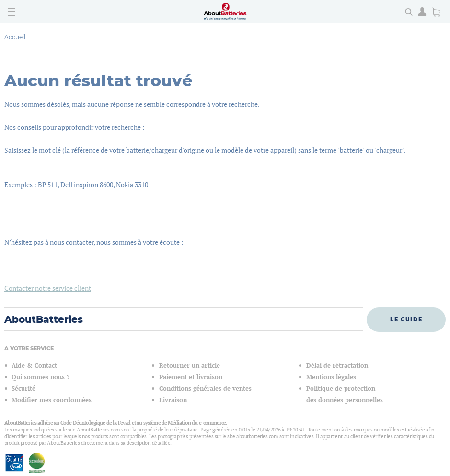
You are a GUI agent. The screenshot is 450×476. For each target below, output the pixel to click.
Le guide (406, 319)
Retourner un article (190, 366)
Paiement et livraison (191, 377)
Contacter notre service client (48, 288)
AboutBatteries (44, 319)
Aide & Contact (34, 366)
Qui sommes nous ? (40, 377)
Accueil (15, 37)
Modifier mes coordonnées (52, 400)
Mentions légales (331, 377)
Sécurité (23, 389)
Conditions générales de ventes (205, 389)
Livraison (173, 400)
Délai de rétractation (337, 366)
